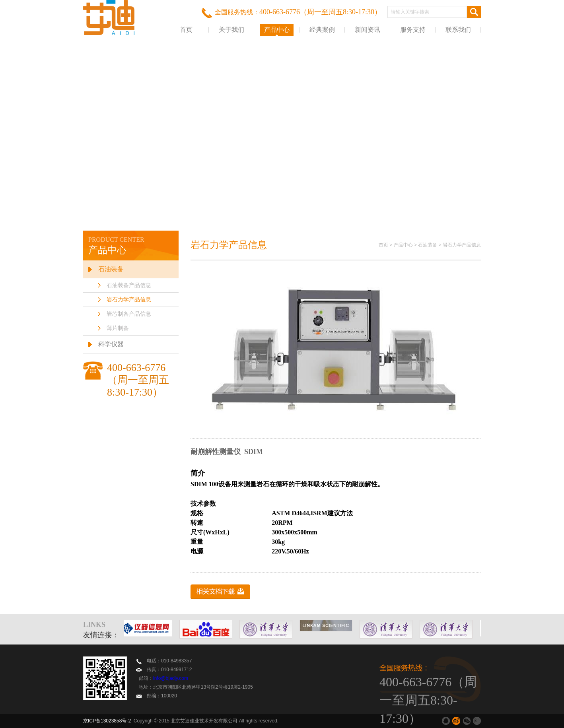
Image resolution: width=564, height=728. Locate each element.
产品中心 (277, 30)
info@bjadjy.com (171, 678)
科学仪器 (111, 344)
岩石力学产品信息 (129, 300)
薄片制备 (118, 328)
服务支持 (413, 30)
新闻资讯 (368, 30)
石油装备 (111, 269)
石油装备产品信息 (129, 285)
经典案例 (322, 30)
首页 (186, 30)
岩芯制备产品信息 (129, 314)
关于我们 (231, 30)
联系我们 (458, 30)
